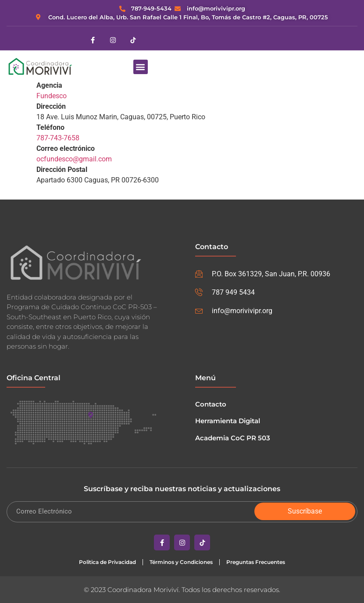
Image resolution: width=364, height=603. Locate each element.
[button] (141, 67)
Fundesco (52, 96)
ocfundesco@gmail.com (74, 159)
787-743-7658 (58, 138)
